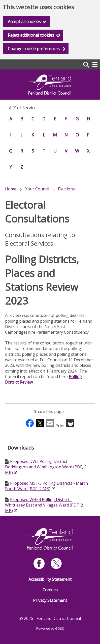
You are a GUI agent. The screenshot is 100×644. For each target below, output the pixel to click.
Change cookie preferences (34, 49)
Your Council (37, 189)
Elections (66, 189)
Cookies (50, 590)
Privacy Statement (50, 600)
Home (11, 189)
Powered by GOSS (50, 629)
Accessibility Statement (50, 579)
